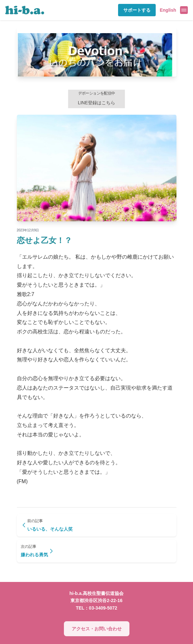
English (168, 10)
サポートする (137, 10)
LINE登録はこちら (96, 98)
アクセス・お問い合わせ (97, 629)
